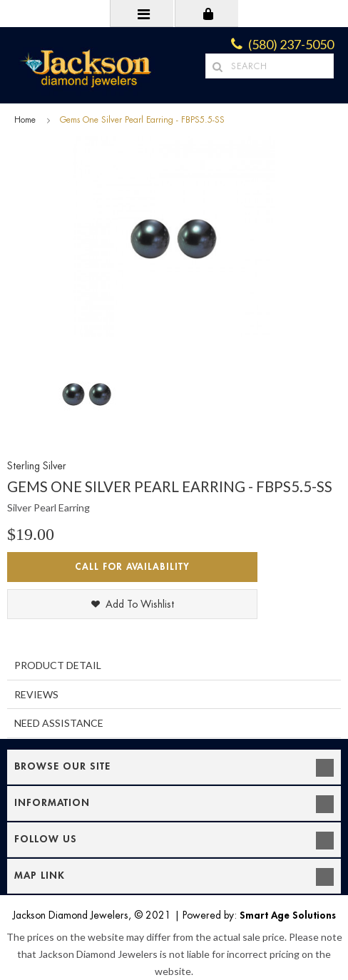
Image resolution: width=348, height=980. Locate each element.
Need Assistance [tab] (59, 723)
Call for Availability (132, 567)
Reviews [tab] (36, 694)
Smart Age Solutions (288, 915)
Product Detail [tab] (58, 665)
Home (25, 120)
